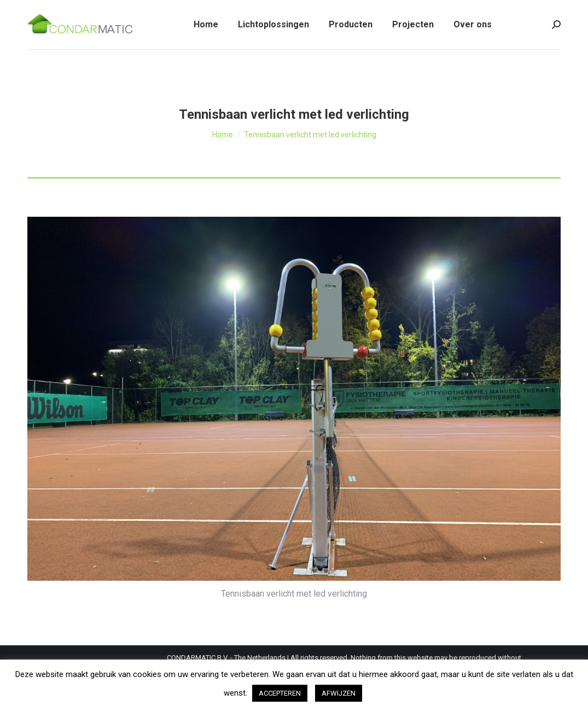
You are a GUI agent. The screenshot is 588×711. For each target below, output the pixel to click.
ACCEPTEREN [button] (280, 693)
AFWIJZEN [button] (339, 693)
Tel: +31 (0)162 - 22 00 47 (72, 10)
